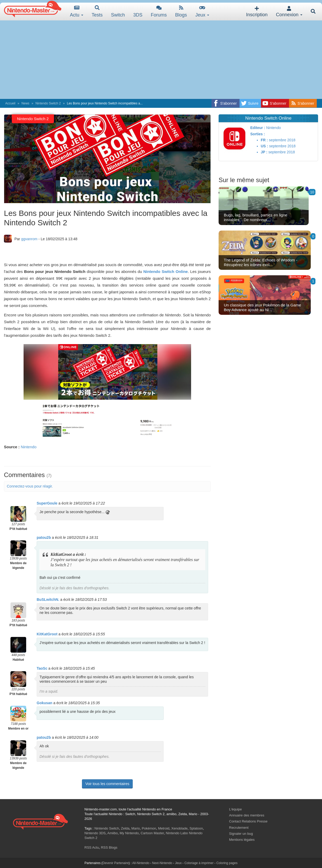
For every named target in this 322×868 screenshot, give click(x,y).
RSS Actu (92, 847)
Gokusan (45, 703)
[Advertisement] (161, 60)
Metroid (164, 828)
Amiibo (113, 833)
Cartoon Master (152, 833)
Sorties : (258, 134)
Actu (77, 11)
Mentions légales (242, 840)
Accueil (10, 103)
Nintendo (29, 447)
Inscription (257, 12)
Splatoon (196, 828)
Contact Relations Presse (248, 821)
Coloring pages (227, 863)
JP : (264, 152)
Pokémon (149, 828)
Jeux (202, 11)
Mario (136, 828)
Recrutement (239, 828)
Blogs (181, 11)
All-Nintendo (141, 863)
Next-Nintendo (162, 863)
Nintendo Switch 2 (48, 103)
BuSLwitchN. (48, 600)
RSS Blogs (109, 847)
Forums (159, 11)
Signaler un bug (241, 834)
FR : (264, 140)
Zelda (125, 828)
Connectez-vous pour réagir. (30, 486)
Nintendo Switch (107, 828)
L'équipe (235, 809)
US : (264, 146)
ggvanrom (29, 239)
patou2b (44, 537)
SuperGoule (47, 503)
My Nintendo (129, 833)
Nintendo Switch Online (165, 271)
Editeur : (258, 128)
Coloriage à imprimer (199, 863)
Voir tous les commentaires (107, 784)
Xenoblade (179, 828)
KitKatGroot (47, 634)
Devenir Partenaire (116, 863)
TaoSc (42, 668)
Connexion (289, 12)
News (25, 103)
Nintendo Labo (177, 833)
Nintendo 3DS (95, 833)
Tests (97, 11)
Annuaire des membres (247, 815)
